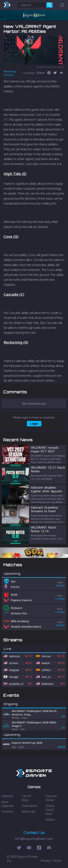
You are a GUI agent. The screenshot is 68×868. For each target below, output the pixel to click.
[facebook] (49, 73)
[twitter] (55, 73)
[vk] (61, 73)
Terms (57, 861)
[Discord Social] (39, 848)
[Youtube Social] (29, 848)
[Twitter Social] (19, 848)
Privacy (46, 861)
